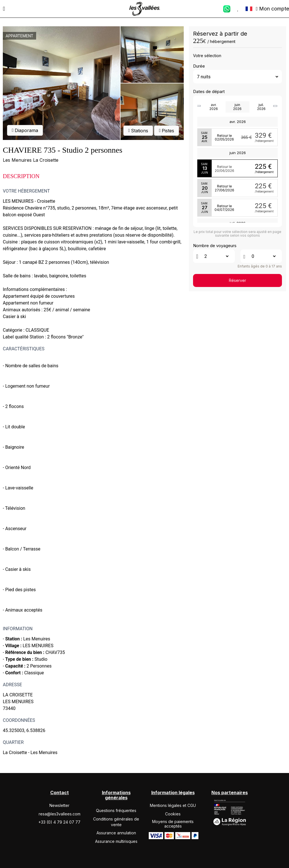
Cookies (173, 814)
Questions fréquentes (116, 810)
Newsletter (59, 805)
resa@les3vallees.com (60, 814)
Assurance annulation (116, 833)
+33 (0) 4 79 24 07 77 (59, 822)
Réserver (237, 280)
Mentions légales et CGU (173, 805)
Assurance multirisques (116, 841)
